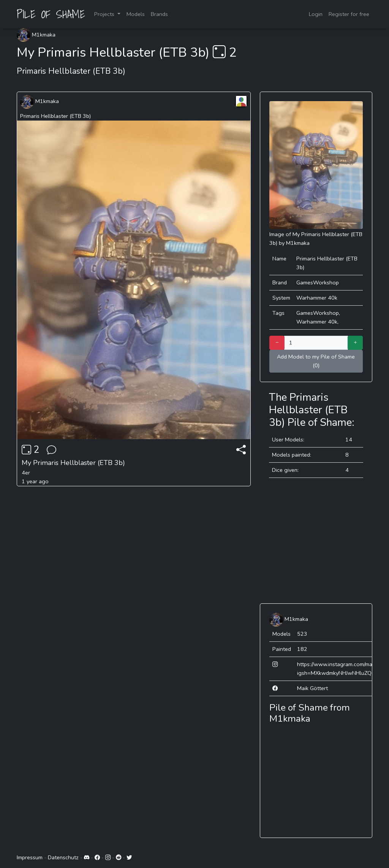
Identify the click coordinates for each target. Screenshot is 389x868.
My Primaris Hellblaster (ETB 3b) (73, 463)
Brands (159, 14)
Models (136, 14)
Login (316, 14)
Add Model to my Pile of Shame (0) (316, 361)
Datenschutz (63, 857)
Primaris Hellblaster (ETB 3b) (55, 116)
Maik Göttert (312, 688)
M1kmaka (36, 35)
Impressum (30, 857)
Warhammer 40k (317, 298)
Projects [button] (105, 14)
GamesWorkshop (318, 282)
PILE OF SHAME (51, 14)
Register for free (349, 14)
